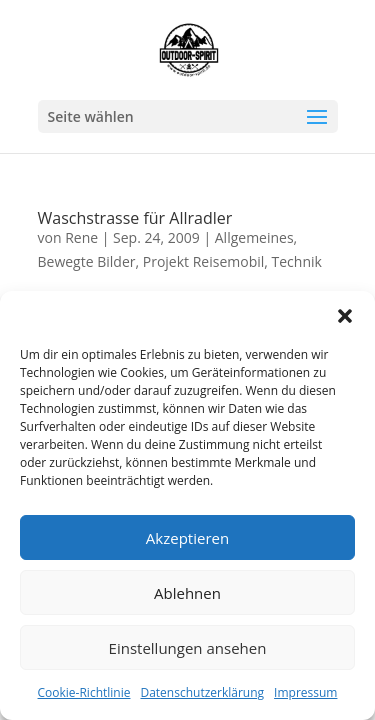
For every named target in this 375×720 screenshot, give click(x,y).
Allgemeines (254, 237)
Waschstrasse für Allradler (135, 218)
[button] (345, 316)
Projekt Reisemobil (204, 261)
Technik (297, 261)
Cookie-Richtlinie (84, 692)
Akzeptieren (187, 538)
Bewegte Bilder (87, 261)
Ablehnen (187, 593)
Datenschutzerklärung (202, 692)
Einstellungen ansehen (188, 648)
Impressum (305, 692)
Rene (81, 237)
